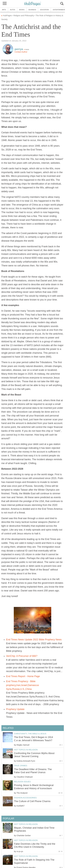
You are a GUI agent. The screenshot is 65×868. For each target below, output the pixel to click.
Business (32, 10)
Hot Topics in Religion (26, 750)
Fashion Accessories (25, 798)
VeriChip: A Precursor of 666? (22, 656)
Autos (13, 10)
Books (22, 10)
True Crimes (21, 766)
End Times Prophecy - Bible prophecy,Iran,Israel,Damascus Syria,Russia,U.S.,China (23, 685)
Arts (4, 10)
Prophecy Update (15, 709)
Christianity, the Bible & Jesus (30, 734)
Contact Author (21, 52)
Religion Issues (22, 782)
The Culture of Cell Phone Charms (32, 801)
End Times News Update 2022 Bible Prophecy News (34, 640)
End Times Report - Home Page (23, 676)
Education (44, 10)
